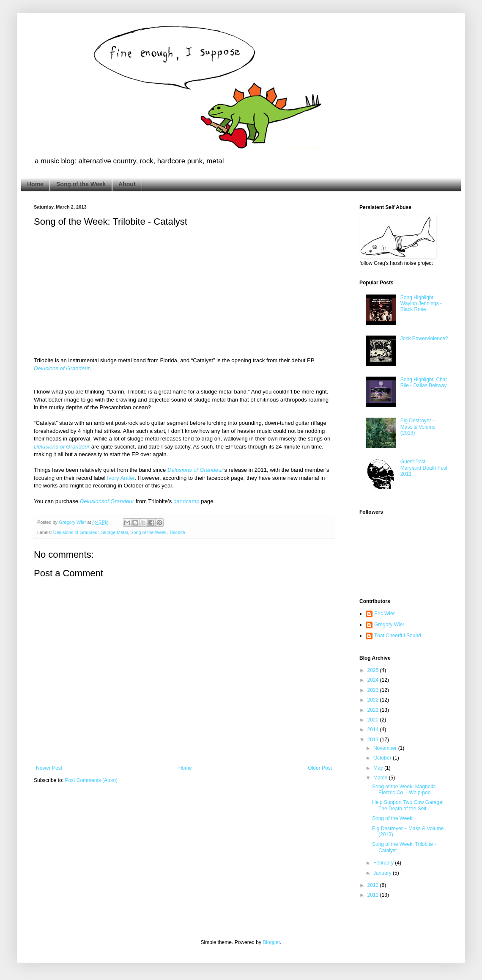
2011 (374, 895)
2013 (374, 740)
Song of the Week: (393, 818)
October (383, 758)
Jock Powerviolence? (424, 339)
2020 (374, 720)
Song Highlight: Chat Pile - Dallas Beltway (424, 383)
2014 (374, 729)
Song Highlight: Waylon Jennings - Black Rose (421, 304)
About (127, 184)
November (386, 748)
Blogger (271, 942)
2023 (374, 690)
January (383, 873)
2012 (374, 885)
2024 (374, 680)
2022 (374, 700)
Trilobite (177, 532)
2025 (374, 670)
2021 (374, 710)
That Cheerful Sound (398, 636)
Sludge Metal (114, 532)
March (381, 778)
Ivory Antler (121, 478)
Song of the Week (81, 184)
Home (35, 184)
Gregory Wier (389, 625)
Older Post (320, 768)
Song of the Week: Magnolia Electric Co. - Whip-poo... (404, 790)
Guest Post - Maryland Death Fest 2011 (424, 468)
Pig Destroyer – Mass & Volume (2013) (418, 427)
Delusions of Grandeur (62, 368)
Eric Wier (385, 614)
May (379, 768)
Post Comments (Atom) (91, 780)
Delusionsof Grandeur (107, 501)
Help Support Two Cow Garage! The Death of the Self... (408, 805)
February (384, 863)
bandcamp (186, 501)
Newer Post (49, 768)
